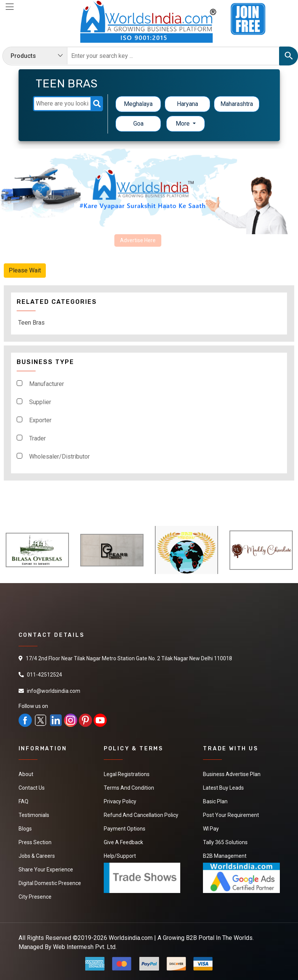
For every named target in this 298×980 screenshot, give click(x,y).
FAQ (23, 801)
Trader (37, 438)
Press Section (35, 842)
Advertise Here (138, 240)
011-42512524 (44, 675)
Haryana (187, 104)
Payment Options (125, 829)
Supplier (40, 402)
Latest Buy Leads (223, 788)
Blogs (25, 829)
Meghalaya (138, 104)
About (26, 774)
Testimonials (34, 815)
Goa (138, 124)
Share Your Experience (46, 870)
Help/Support (120, 856)
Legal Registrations (127, 774)
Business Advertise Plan (232, 774)
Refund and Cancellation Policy (141, 815)
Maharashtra (237, 104)
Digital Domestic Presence (50, 883)
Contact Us (32, 788)
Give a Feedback (123, 842)
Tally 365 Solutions (225, 842)
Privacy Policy (120, 801)
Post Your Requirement (231, 815)
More (183, 124)
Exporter (40, 420)
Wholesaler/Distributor (59, 457)
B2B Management (225, 856)
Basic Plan (215, 801)
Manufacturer (47, 384)
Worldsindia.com (131, 938)
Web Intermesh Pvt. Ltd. (85, 947)
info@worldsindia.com (54, 691)
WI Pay (211, 829)
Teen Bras (31, 323)
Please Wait (25, 270)
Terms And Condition (129, 788)
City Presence (35, 897)
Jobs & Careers (37, 856)
